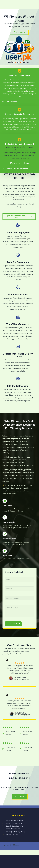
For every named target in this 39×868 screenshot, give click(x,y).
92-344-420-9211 (19, 778)
